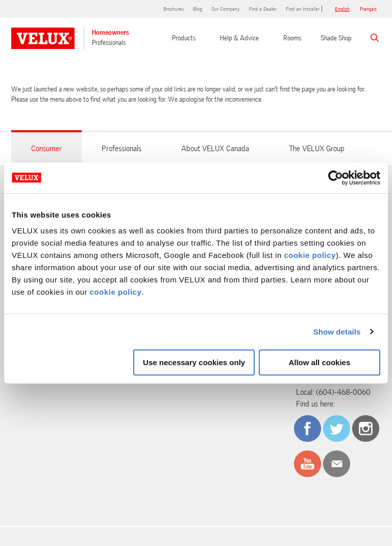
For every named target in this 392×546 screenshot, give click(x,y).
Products (184, 38)
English (342, 9)
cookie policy (310, 255)
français (368, 9)
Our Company (226, 9)
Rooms (292, 38)
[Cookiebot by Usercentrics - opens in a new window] (336, 178)
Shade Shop (336, 38)
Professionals (109, 43)
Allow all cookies (319, 362)
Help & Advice (239, 38)
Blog (198, 9)
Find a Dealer (263, 9)
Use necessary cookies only (194, 362)
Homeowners (111, 32)
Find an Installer (303, 9)
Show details (337, 332)
